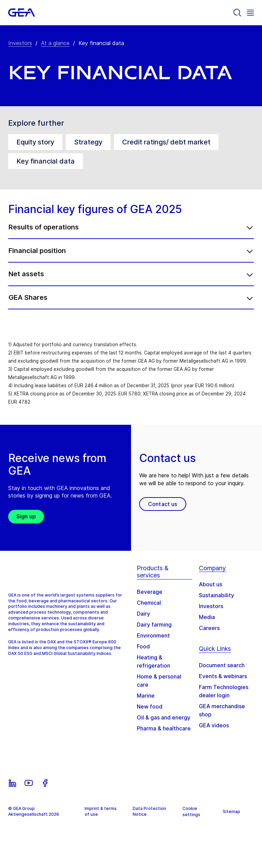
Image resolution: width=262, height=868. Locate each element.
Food (143, 654)
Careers (209, 635)
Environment (153, 643)
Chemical (149, 610)
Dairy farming (154, 632)
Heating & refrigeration (154, 669)
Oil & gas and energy (164, 725)
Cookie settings (191, 819)
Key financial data (46, 161)
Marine (146, 703)
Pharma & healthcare (164, 736)
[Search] (237, 13)
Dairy (143, 621)
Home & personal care (159, 688)
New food (150, 714)
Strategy (88, 142)
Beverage (150, 599)
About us (210, 591)
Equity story (35, 142)
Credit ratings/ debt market (166, 142)
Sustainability (216, 602)
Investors (20, 43)
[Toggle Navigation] (250, 12)
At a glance (55, 43)
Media (207, 624)
